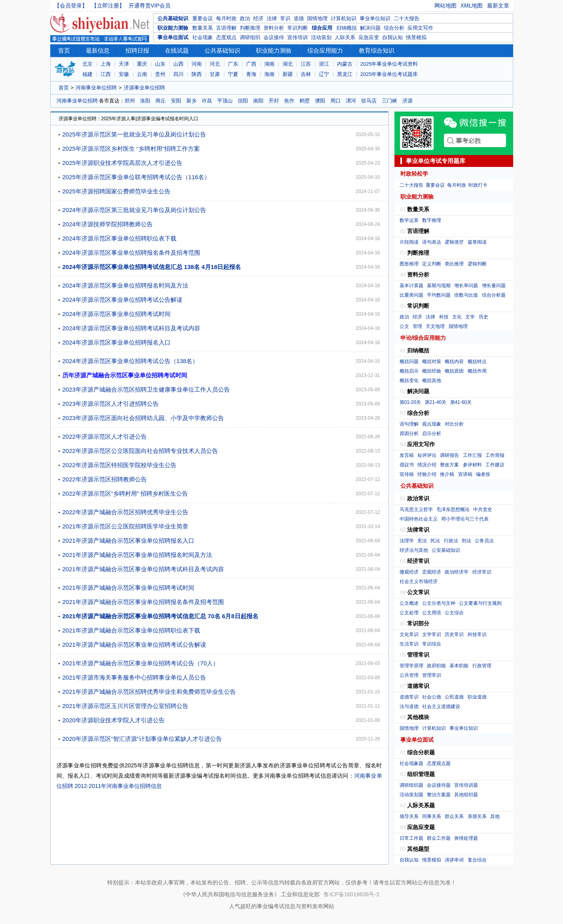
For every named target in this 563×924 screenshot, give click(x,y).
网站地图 (445, 6)
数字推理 (432, 220)
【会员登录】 (71, 6)
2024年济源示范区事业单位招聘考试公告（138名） (130, 361)
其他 (495, 816)
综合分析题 (494, 295)
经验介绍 (427, 474)
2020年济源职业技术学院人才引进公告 (114, 720)
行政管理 (482, 666)
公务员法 (484, 541)
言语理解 (226, 28)
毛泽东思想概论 (453, 509)
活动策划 (321, 37)
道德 (299, 18)
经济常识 (482, 572)
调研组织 (250, 37)
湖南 (269, 64)
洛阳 (145, 101)
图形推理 (409, 264)
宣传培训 (298, 37)
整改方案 (449, 465)
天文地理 (435, 326)
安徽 (124, 74)
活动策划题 (411, 795)
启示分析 (432, 434)
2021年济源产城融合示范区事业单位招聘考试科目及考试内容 (143, 569)
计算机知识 (344, 18)
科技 (444, 317)
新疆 (288, 74)
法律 (272, 18)
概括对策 (432, 362)
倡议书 (407, 465)
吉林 (306, 74)
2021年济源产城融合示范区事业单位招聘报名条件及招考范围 (143, 602)
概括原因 (454, 371)
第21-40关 (436, 402)
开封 (274, 101)
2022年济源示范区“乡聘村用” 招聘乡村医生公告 (125, 493)
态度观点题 (439, 763)
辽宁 (324, 74)
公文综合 (454, 613)
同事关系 (432, 816)
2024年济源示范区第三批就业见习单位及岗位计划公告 (134, 210)
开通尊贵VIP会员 (150, 6)
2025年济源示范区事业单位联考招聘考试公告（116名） (136, 177)
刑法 (466, 541)
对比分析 (454, 424)
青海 (251, 74)
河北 (215, 64)
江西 (106, 74)
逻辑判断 (477, 264)
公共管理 (409, 675)
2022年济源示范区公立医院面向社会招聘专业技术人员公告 (140, 451)
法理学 (407, 541)
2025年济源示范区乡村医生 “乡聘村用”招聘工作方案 (131, 149)
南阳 (258, 101)
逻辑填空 (454, 242)
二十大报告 (407, 18)
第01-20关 (410, 402)
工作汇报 (472, 455)
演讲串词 (454, 860)
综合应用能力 (325, 50)
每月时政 (226, 18)
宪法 (422, 541)
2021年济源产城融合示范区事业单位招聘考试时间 (128, 588)
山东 (160, 64)
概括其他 (432, 381)
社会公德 (432, 697)
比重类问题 (411, 295)
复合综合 (477, 860)
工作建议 (495, 465)
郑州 (130, 101)
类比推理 (454, 264)
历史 (483, 317)
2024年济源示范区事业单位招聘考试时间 (117, 314)
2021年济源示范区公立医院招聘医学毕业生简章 (125, 526)
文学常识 (432, 634)
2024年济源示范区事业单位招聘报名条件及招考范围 (131, 253)
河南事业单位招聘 (96, 88)
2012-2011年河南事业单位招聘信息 (118, 786)
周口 (336, 101)
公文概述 (409, 603)
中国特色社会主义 (419, 519)
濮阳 (320, 101)
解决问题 (370, 28)
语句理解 (409, 424)
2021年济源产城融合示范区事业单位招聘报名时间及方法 (137, 555)
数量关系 (203, 28)
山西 (178, 64)
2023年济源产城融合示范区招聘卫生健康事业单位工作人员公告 (146, 389)
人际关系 (345, 37)
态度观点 (226, 37)
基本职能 (459, 666)
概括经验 (432, 371)
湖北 (288, 64)
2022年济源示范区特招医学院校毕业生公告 (119, 465)
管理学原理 (411, 666)
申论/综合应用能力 (423, 338)
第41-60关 (461, 402)
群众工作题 (439, 838)
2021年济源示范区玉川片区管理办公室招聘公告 (125, 706)
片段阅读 (409, 242)
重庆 (142, 64)
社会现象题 (411, 763)
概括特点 (477, 362)
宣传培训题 (466, 785)
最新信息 (98, 50)
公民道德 (454, 697)
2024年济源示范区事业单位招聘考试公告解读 (122, 300)
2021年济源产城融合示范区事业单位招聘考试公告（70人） (141, 663)
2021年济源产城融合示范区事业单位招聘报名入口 (128, 541)
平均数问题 (439, 295)
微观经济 (409, 572)
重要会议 (203, 18)
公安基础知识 (446, 550)
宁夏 (233, 74)
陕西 (197, 74)
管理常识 (432, 675)
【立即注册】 (108, 6)
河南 (197, 64)
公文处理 (409, 613)
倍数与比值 (466, 295)
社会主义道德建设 (441, 706)
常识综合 (432, 644)
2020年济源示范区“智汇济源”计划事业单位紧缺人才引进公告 (142, 739)
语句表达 (432, 242)
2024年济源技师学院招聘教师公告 (108, 224)
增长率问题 (466, 286)
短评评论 (427, 455)
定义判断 (432, 264)
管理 (417, 326)
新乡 (191, 101)
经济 (258, 18)
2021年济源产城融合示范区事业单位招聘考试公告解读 (134, 645)
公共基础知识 (173, 18)
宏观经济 (432, 572)
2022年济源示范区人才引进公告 (105, 436)
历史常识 (454, 634)
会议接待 (274, 37)
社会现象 (203, 37)
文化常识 (409, 634)
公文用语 (432, 613)
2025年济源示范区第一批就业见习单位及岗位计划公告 (134, 134)
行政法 (451, 541)
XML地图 (472, 6)
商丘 (161, 101)
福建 (87, 74)
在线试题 (177, 50)
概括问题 (409, 362)
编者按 (483, 474)
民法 (435, 541)
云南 (142, 74)
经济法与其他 (414, 550)
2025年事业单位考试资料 (389, 64)
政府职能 (436, 666)
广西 (251, 64)
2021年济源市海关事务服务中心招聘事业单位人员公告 (134, 677)
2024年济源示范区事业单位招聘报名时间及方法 (125, 285)
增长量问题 (494, 286)
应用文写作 (420, 28)
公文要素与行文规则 (480, 603)
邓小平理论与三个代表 (465, 519)
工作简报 (495, 455)
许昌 (207, 101)
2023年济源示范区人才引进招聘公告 (111, 404)
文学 (470, 317)
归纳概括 (347, 28)
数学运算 (409, 220)
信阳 (243, 101)
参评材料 (472, 465)
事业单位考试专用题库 (436, 161)
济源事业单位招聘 (144, 88)
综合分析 (394, 28)
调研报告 (449, 455)
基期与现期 (439, 286)
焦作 (289, 101)
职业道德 (477, 697)
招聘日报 (137, 50)
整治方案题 (439, 795)
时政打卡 (478, 185)
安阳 (176, 101)
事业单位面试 (173, 37)
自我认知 (392, 37)
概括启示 (409, 371)
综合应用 (322, 28)
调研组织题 (411, 785)
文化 (457, 317)
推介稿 (447, 474)
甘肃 (215, 74)
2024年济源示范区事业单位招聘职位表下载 (119, 238)
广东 (233, 64)
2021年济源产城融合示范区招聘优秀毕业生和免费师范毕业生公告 (149, 692)
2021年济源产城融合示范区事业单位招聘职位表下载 (131, 630)
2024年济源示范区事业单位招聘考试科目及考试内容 (131, 328)
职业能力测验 (173, 28)
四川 (178, 74)
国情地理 (317, 18)
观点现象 (432, 424)
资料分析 (274, 28)
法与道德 (409, 706)
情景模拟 (416, 37)
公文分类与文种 (439, 603)
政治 (245, 18)
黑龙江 (345, 74)
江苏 (306, 64)
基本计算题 (411, 286)
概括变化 (409, 381)
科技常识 (477, 634)
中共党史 (483, 509)
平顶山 (225, 101)
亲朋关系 (477, 816)
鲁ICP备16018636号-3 (351, 894)
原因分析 (409, 434)
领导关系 (409, 816)
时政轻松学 (414, 174)
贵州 (160, 74)
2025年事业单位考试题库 (389, 74)
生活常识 (409, 644)
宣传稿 (407, 474)
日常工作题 (411, 838)
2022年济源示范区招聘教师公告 (105, 479)
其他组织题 (466, 795)
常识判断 (298, 28)
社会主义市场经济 (419, 581)
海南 (269, 74)
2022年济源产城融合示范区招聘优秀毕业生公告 (125, 512)
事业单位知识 (375, 18)
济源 (408, 101)
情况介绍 (427, 465)
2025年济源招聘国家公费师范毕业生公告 (117, 191)
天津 (124, 64)
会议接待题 (439, 785)
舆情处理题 (466, 838)
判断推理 (250, 28)
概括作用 (477, 371)
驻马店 (369, 101)
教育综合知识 (377, 50)
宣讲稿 (465, 474)
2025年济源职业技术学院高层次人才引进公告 (122, 163)
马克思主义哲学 (416, 509)
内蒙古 (345, 64)
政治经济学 (457, 572)
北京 (87, 64)
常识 (285, 18)
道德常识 (409, 697)
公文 (404, 326)
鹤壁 (305, 101)
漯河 (351, 101)
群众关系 (454, 816)
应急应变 (369, 37)
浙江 (324, 64)
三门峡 (390, 101)
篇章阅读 (477, 242)
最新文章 (498, 6)
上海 (106, 64)
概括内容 (454, 362)
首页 (64, 50)
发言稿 (407, 455)
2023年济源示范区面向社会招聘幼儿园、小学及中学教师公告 (143, 418)
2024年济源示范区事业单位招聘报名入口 (117, 342)
